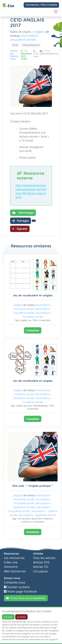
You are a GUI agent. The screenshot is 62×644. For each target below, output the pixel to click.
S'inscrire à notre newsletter (26, 598)
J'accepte (8, 617)
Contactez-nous (15, 582)
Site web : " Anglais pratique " (33, 486)
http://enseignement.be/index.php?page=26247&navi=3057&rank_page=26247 (31, 191)
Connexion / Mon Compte (41, 5)
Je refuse (21, 617)
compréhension (31, 45)
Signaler (20, 229)
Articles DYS (41, 562)
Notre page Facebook (20, 591)
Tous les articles (44, 558)
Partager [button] (21, 221)
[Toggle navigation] (56, 12)
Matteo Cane (14, 57)
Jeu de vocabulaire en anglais (33, 296)
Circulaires (40, 571)
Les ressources (14, 558)
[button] (34, 221)
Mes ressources (15, 571)
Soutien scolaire (17, 587)
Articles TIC (41, 567)
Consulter (33, 330)
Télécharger (23, 213)
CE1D (15, 45)
